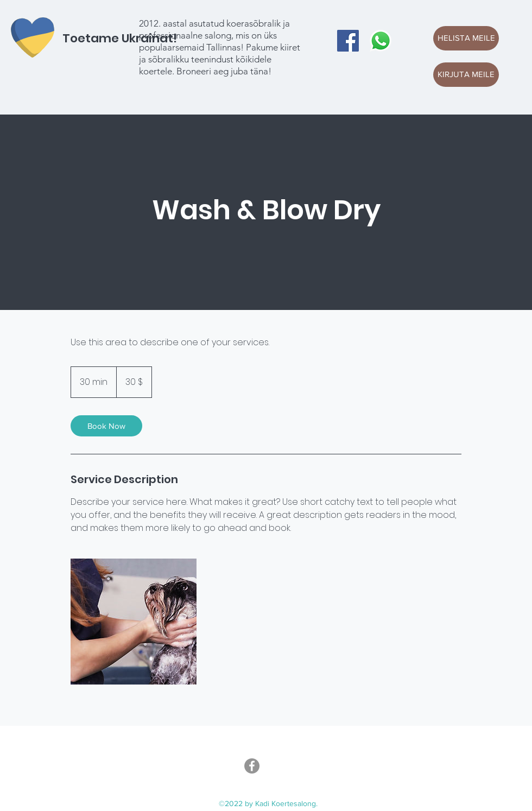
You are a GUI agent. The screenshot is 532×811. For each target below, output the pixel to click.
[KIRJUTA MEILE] (466, 75)
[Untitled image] (134, 622)
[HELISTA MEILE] (466, 38)
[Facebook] (348, 41)
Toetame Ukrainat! (120, 38)
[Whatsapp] (381, 41)
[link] (106, 426)
